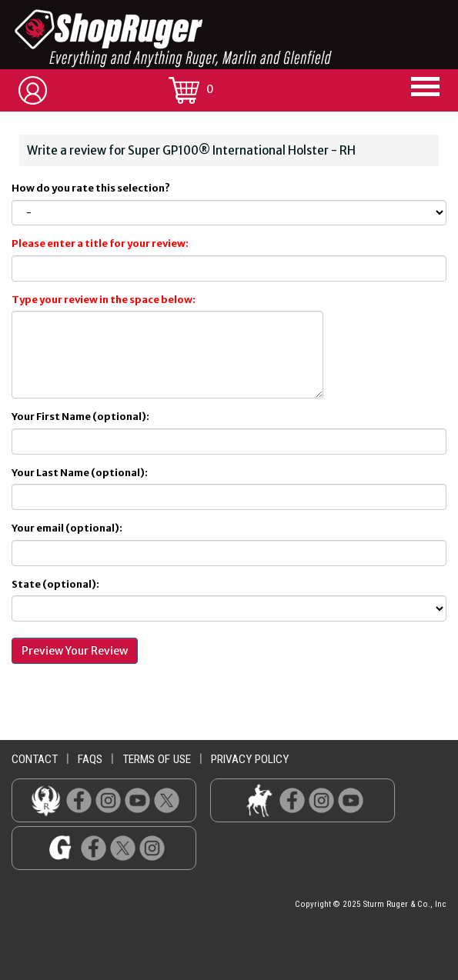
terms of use (157, 759)
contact (35, 759)
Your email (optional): (67, 528)
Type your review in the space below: (104, 300)
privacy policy (250, 759)
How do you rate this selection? (92, 188)
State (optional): (55, 584)
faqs (90, 759)
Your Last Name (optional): (80, 473)
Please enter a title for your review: (100, 243)
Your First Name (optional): (80, 417)
